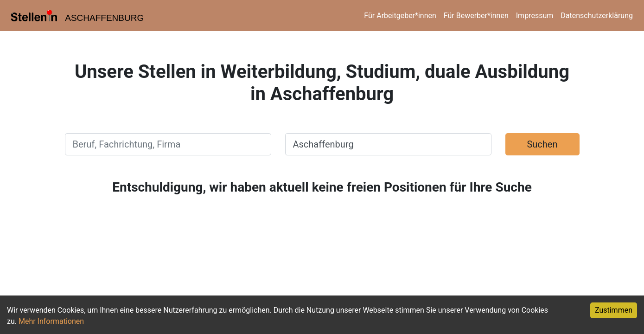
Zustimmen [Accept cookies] (614, 310)
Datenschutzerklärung (597, 16)
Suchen (542, 144)
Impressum (535, 16)
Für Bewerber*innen (476, 16)
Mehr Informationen (51, 321)
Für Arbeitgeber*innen (400, 16)
